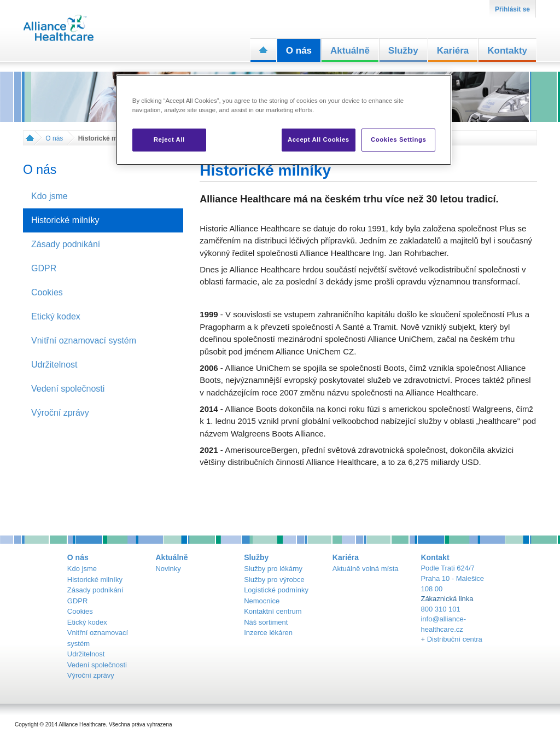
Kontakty (507, 51)
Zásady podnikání (95, 590)
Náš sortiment (266, 622)
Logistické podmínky (276, 590)
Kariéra (453, 51)
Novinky (168, 569)
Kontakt (435, 557)
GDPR (78, 601)
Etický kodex (87, 622)
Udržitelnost (86, 654)
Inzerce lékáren (268, 633)
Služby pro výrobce (274, 580)
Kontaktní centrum (273, 611)
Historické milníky (95, 580)
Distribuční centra (455, 639)
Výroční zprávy (91, 675)
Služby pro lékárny (273, 569)
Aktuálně (350, 51)
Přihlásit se (512, 9)
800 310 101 (440, 609)
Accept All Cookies (319, 139)
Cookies (80, 611)
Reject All (169, 139)
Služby (403, 51)
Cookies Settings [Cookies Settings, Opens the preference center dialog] (398, 139)
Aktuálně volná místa (366, 569)
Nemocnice (262, 601)
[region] (284, 120)
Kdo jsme (82, 569)
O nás (299, 51)
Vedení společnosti (97, 665)
